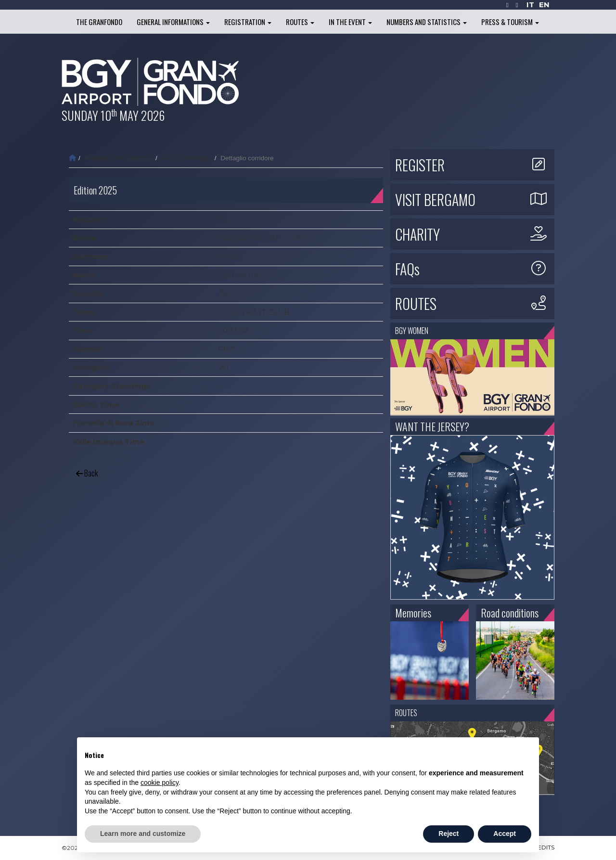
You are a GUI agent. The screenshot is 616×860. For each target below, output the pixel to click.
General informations (173, 22)
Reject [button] (449, 834)
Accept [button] (505, 834)
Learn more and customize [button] (143, 834)
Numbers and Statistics (427, 22)
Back (87, 473)
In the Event (350, 22)
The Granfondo (99, 22)
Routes (300, 22)
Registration (248, 22)
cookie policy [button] (160, 783)
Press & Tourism (510, 22)
